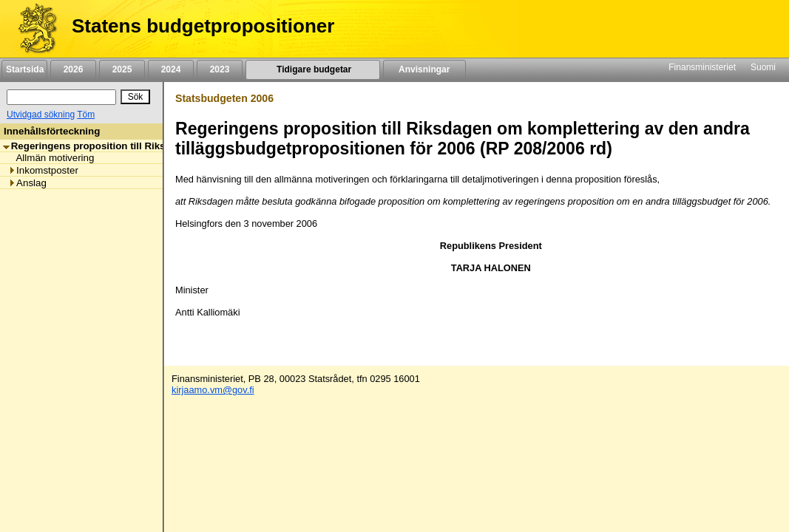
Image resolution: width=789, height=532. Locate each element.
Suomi (763, 67)
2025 (122, 69)
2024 (171, 69)
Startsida (24, 69)
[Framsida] (32, 29)
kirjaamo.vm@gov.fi (213, 390)
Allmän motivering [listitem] (51, 158)
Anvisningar (424, 69)
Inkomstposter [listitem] (43, 170)
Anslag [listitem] (27, 183)
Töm (86, 115)
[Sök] (61, 97)
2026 (73, 69)
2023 (220, 69)
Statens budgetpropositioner (203, 26)
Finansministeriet (702, 67)
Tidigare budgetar (312, 69)
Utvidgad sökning (41, 115)
